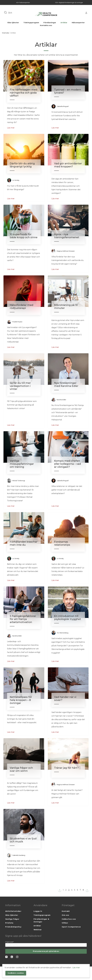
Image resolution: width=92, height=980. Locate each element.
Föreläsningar (50, 23)
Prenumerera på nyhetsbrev (46, 951)
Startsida (5, 33)
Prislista (9, 923)
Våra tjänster (13, 23)
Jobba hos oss (69, 919)
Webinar (38, 930)
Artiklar (64, 23)
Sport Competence (71, 927)
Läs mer (11, 128)
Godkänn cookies (16, 973)
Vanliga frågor (12, 919)
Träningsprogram (31, 23)
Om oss (65, 915)
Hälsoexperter (78, 23)
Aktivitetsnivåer (13, 911)
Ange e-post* (9, 942)
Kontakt (66, 911)
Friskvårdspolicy (13, 927)
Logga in (38, 911)
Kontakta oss (46, 25)
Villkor (65, 923)
